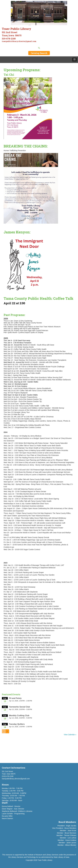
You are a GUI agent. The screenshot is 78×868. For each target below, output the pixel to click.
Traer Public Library (45, 860)
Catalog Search (39, 53)
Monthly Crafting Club (19, 716)
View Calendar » (70, 735)
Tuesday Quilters (17, 724)
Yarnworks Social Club (20, 707)
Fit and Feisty (15, 698)
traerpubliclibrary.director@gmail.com (16, 779)
